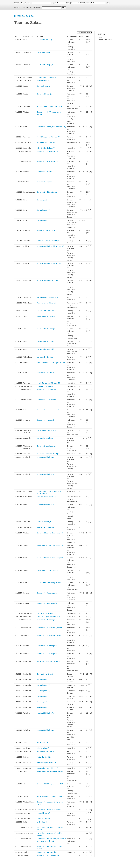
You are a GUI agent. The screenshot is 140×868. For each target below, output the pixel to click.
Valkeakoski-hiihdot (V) (45, 357)
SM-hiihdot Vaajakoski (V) (46, 446)
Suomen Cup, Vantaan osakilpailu (49, 810)
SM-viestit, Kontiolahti (45, 674)
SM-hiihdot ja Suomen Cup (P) (48, 570)
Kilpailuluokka (85, 3)
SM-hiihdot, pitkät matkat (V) (47, 192)
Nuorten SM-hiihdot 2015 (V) (47, 280)
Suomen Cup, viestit (44, 172)
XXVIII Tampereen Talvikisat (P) (48, 383)
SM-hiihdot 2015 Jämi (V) (46, 329)
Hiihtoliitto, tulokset (24, 16)
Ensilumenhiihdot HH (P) (46, 142)
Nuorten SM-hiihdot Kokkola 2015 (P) (50, 246)
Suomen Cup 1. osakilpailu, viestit (49, 636)
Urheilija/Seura (36, 7)
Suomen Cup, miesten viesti (47, 852)
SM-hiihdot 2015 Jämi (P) (46, 316)
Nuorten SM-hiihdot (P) (45, 474)
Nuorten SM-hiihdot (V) (45, 457)
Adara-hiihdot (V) (43, 80)
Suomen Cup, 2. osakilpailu (47, 620)
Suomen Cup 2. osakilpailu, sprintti (49, 628)
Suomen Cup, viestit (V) (45, 373)
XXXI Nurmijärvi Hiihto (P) (46, 763)
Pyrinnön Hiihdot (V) (44, 819)
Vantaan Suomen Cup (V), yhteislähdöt (51, 363)
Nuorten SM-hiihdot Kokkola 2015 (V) (50, 263)
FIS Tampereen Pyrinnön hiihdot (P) (50, 106)
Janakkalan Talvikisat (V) (46, 751)
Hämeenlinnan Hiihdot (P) (46, 77)
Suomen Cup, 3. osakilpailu (47, 593)
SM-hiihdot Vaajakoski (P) (46, 430)
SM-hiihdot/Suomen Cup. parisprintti (50, 533)
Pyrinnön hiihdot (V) (44, 522)
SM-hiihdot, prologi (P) (45, 65)
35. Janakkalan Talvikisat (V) (47, 297)
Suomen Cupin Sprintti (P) (46, 230)
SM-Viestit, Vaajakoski (45, 438)
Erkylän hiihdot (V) (44, 748)
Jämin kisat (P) (42, 743)
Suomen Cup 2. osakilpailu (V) (48, 161)
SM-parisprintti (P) (43, 200)
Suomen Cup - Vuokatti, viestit (48, 410)
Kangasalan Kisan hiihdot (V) (47, 768)
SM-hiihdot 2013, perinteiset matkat (50, 771)
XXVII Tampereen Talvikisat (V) (48, 454)
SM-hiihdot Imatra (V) (45, 94)
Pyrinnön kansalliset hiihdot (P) (48, 241)
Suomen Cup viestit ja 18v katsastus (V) (51, 127)
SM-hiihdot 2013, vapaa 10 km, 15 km (51, 784)
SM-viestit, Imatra (43, 86)
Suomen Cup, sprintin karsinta (48, 855)
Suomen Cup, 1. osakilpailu (47, 646)
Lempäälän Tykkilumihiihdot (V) (48, 617)
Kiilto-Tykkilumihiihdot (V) (46, 148)
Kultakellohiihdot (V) (44, 757)
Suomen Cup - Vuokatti (45, 420)
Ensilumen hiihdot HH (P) (46, 386)
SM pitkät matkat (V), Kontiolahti (49, 661)
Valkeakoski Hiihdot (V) (45, 527)
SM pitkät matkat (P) (44, 40)
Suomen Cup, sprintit (45, 182)
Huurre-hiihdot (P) (43, 813)
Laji (53, 3)
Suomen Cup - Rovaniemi (46, 389)
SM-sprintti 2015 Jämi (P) (46, 341)
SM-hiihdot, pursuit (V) (45, 52)
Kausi (68, 3)
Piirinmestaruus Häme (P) (46, 497)
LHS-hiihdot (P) (42, 822)
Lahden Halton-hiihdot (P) (46, 311)
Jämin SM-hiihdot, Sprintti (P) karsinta (51, 796)
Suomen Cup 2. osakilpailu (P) (48, 151)
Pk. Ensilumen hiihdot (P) (46, 613)
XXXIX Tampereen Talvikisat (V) (48, 137)
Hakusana (28, 3)
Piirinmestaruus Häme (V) (46, 303)
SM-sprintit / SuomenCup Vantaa (49, 583)
